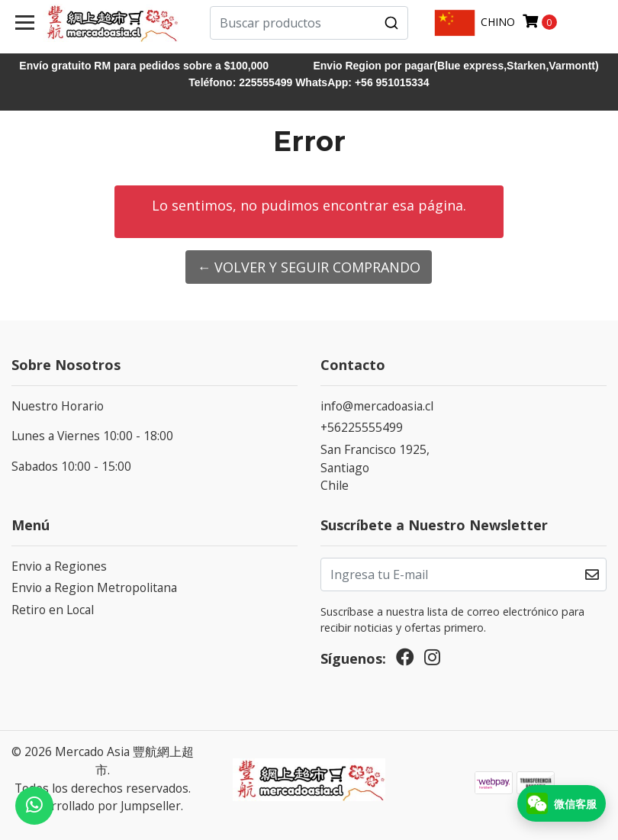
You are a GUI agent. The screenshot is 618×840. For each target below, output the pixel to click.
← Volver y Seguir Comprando (309, 267)
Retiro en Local (53, 610)
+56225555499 (362, 427)
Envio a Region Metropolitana (94, 587)
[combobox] (309, 23)
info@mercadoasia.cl (377, 406)
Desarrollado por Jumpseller (102, 806)
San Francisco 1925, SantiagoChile (375, 467)
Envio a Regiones (59, 566)
